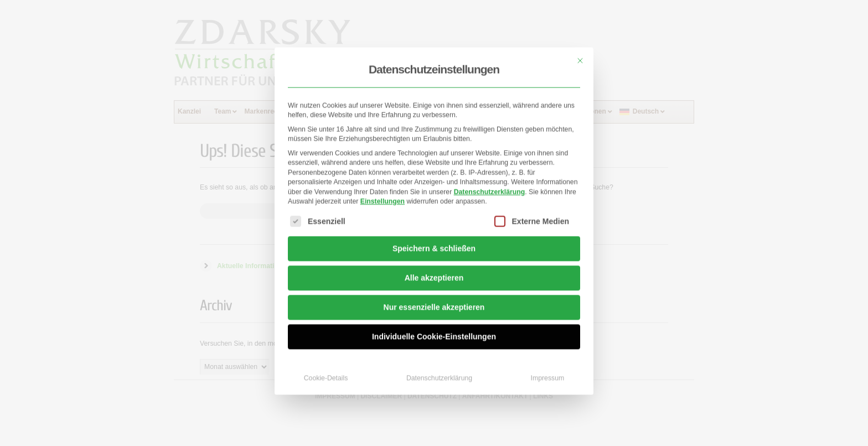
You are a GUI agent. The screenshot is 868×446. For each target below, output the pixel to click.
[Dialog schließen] (580, 44)
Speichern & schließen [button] (434, 233)
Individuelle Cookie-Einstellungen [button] (434, 321)
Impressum (548, 362)
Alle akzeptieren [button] (434, 262)
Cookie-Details (326, 362)
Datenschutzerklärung (490, 176)
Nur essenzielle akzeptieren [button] (434, 291)
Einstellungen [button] (383, 185)
